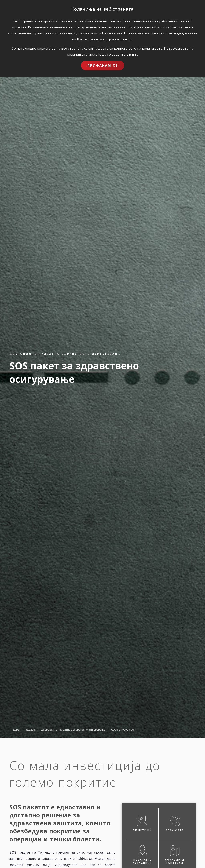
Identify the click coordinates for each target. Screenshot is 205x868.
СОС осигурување (122, 729)
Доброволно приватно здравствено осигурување (73, 729)
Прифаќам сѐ (103, 65)
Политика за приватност (105, 39)
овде (132, 54)
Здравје (31, 729)
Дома (16, 729)
